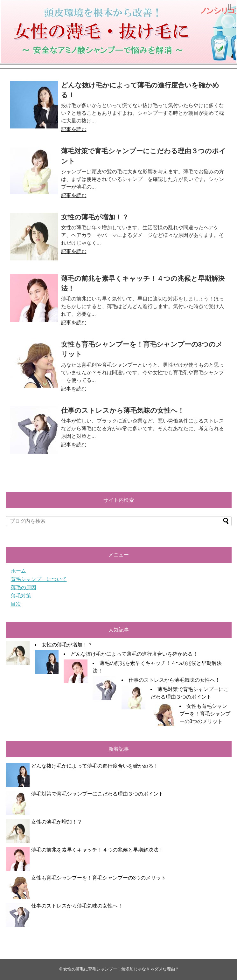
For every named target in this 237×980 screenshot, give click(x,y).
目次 (16, 604)
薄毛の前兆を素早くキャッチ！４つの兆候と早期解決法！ (97, 850)
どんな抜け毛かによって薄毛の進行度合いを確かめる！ (134, 654)
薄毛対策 (21, 596)
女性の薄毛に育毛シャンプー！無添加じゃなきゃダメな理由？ (121, 969)
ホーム (18, 571)
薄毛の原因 (24, 587)
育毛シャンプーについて (39, 579)
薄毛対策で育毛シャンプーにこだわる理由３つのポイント (97, 794)
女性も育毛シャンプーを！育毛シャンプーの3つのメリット (205, 714)
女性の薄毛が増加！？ (95, 217)
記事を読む (74, 129)
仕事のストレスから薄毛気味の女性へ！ (123, 410)
